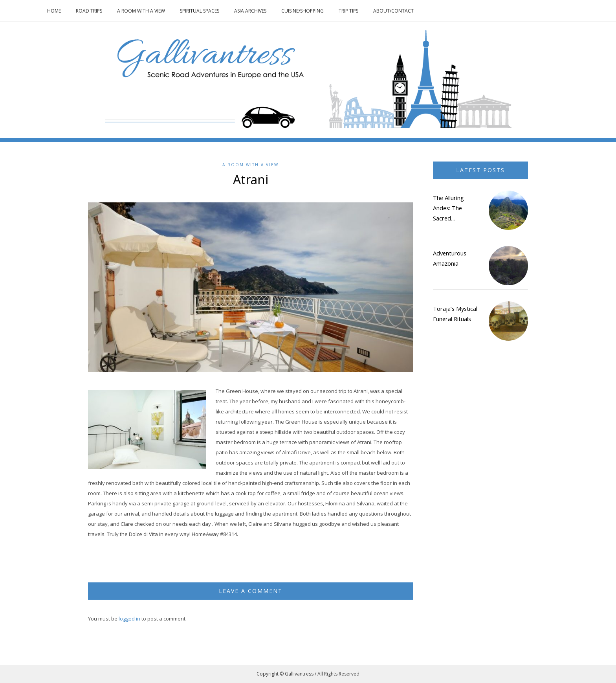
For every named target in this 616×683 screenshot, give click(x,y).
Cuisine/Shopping (302, 11)
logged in (129, 619)
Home (54, 11)
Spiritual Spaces (200, 11)
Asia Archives (250, 11)
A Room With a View (141, 11)
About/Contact (393, 11)
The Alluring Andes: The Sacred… (448, 208)
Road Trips (89, 11)
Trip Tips (348, 11)
